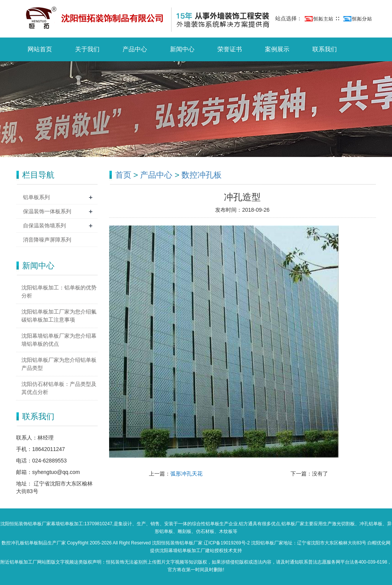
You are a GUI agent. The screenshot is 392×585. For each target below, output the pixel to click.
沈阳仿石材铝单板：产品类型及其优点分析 (59, 388)
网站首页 (40, 49)
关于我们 (87, 49)
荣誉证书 (230, 49)
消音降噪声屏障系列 (47, 240)
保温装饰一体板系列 (47, 211)
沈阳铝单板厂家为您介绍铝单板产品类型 (59, 364)
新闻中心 (182, 49)
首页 (123, 175)
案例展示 (277, 49)
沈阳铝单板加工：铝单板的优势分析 (59, 292)
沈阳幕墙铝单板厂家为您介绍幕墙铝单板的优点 (59, 340)
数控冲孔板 (202, 175)
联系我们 (325, 49)
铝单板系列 (36, 197)
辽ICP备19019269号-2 (227, 543)
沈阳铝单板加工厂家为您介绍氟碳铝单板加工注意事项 (59, 316)
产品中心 (135, 49)
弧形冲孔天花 (186, 474)
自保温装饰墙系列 (44, 226)
